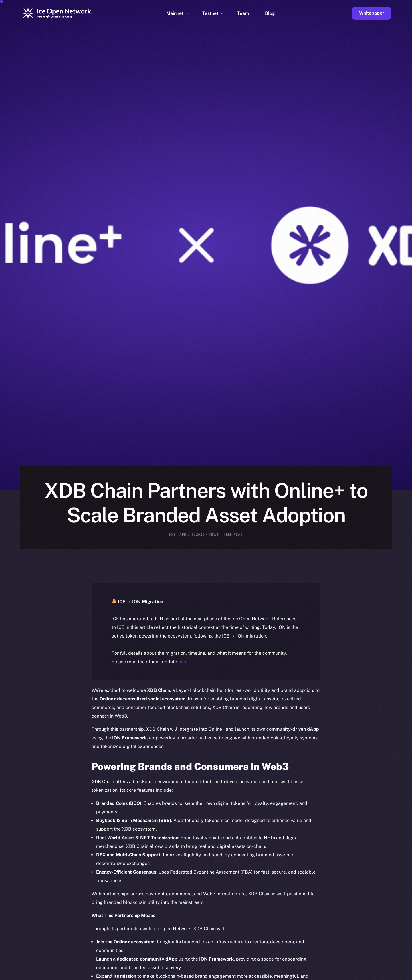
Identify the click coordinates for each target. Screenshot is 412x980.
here (183, 662)
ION (172, 534)
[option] (134, 975)
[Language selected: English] (266, 975)
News (214, 534)
